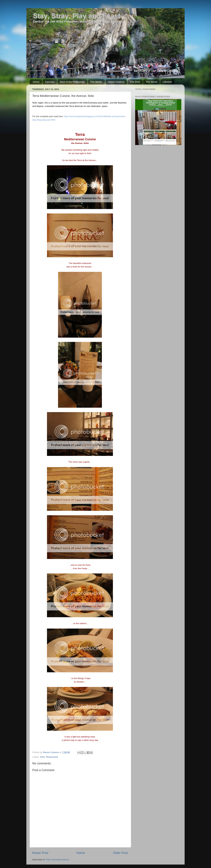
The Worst (151, 82)
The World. (96, 82)
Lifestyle (167, 82)
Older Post (120, 853)
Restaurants (52, 757)
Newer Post (40, 853)
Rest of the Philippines (72, 82)
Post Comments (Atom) (57, 860)
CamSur (50, 82)
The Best (135, 82)
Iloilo (42, 757)
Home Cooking (116, 82)
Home (36, 82)
